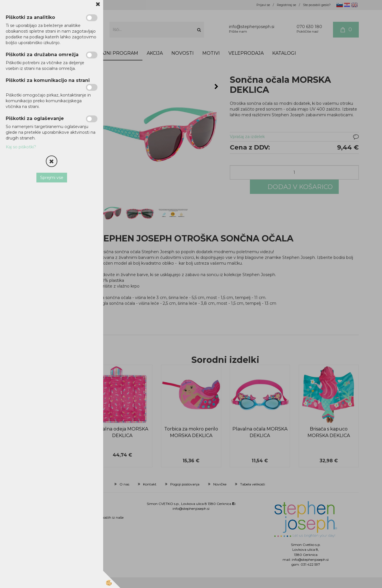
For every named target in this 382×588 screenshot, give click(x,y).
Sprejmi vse (52, 178)
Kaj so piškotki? (21, 147)
